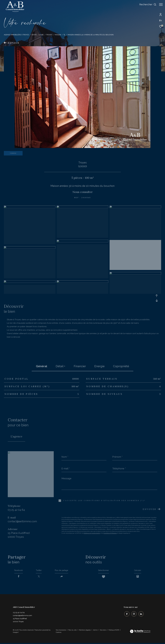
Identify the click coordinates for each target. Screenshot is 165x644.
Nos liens (103, 631)
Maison (58, 35)
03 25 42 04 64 (16, 510)
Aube (42, 35)
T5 (64, 35)
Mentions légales (85, 631)
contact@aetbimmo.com (22, 521)
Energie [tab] (99, 366)
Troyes (49, 35)
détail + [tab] (60, 366)
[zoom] (30, 207)
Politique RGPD (114, 631)
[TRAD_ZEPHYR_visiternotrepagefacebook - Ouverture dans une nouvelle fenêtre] (126, 614)
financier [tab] (80, 366)
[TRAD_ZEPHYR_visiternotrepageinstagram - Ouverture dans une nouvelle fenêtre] (133, 614)
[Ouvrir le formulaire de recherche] (147, 5)
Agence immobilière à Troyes (16, 35)
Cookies (59, 633)
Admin (96, 631)
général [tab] (42, 366)
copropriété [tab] (121, 366)
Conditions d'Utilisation (110, 533)
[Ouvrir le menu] (161, 5)
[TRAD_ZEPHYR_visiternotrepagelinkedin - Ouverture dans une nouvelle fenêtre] (140, 614)
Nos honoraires (61, 631)
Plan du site (73, 631)
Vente (34, 35)
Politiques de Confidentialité (92, 533)
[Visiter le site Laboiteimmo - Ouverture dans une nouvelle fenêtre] (140, 632)
